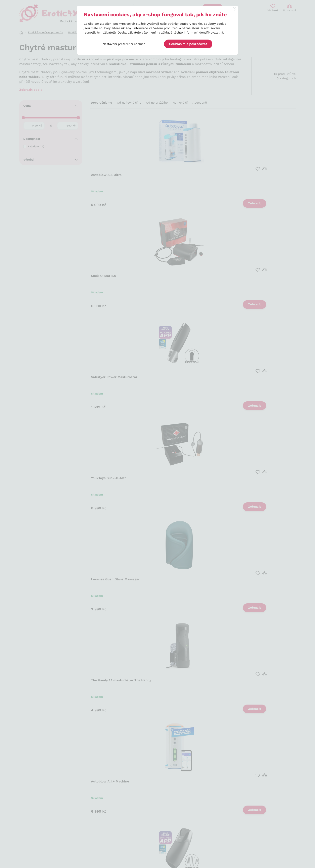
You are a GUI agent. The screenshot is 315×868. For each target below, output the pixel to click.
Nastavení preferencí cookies (124, 44)
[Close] (234, 9)
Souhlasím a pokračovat (188, 44)
